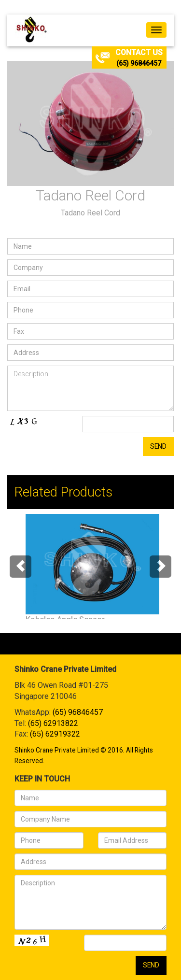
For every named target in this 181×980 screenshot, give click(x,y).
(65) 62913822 (53, 723)
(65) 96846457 (139, 63)
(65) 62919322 (55, 734)
